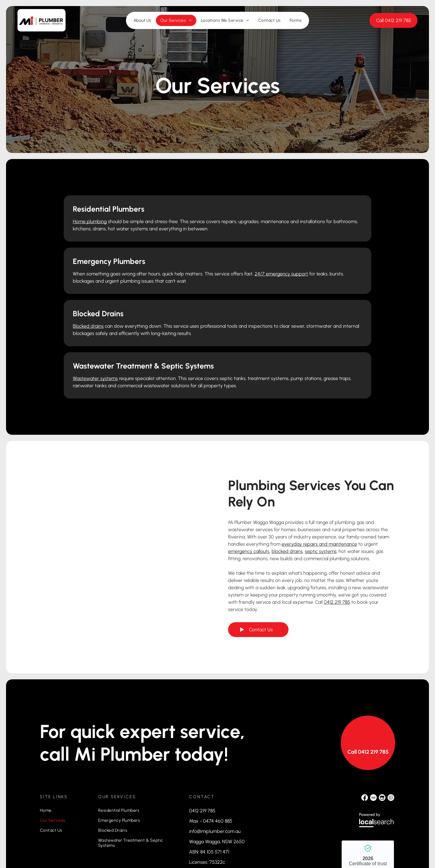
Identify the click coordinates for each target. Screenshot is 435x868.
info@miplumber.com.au (215, 765)
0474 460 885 (218, 754)
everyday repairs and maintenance (319, 478)
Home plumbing (84, 221)
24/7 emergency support (307, 229)
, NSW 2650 (232, 775)
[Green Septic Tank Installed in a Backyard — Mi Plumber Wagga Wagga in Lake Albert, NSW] (124, 480)
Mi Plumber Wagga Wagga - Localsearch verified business (368, 796)
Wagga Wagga (205, 775)
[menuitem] (142, 23)
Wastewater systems (252, 297)
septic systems (321, 485)
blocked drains (287, 485)
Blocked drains (82, 288)
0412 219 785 (337, 536)
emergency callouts (249, 485)
